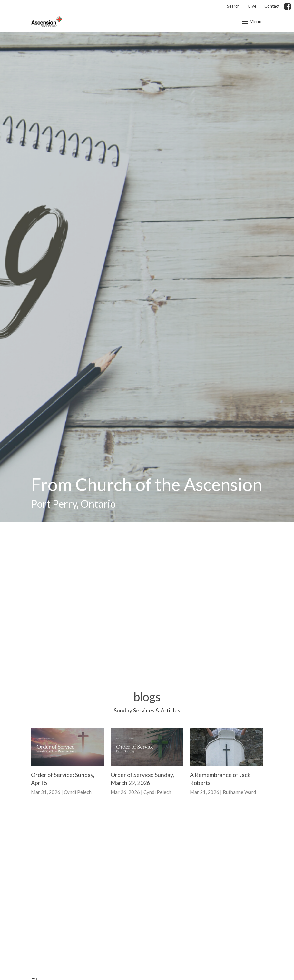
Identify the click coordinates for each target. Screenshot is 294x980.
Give (252, 6)
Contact (272, 6)
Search (233, 6)
